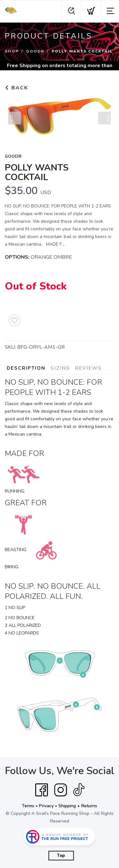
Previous (15, 118)
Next (104, 118)
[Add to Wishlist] (15, 320)
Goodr (35, 51)
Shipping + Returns (78, 806)
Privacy (46, 806)
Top (61, 856)
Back (17, 88)
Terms (28, 806)
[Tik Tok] (79, 790)
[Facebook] (42, 790)
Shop (12, 51)
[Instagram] (61, 790)
